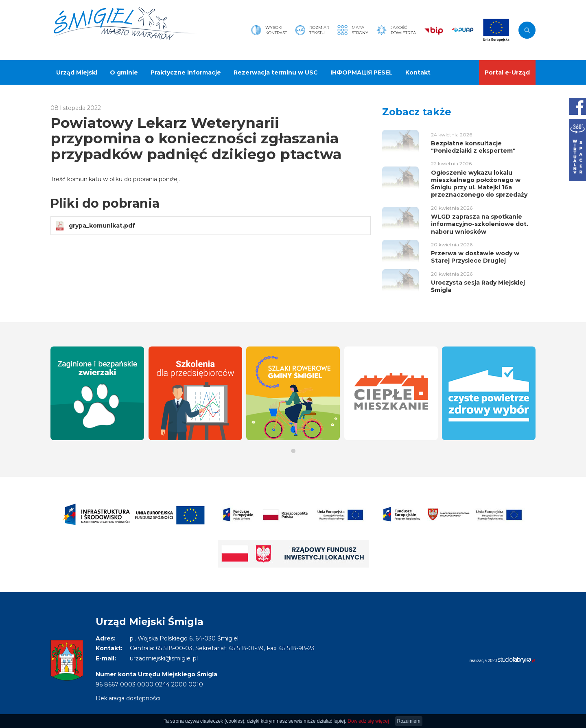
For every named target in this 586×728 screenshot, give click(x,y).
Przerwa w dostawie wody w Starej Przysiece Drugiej (475, 257)
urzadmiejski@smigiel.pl (164, 658)
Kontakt (418, 72)
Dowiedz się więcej (368, 721)
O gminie (124, 72)
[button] (293, 451)
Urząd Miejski (77, 72)
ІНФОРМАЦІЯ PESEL (362, 72)
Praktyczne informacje (186, 72)
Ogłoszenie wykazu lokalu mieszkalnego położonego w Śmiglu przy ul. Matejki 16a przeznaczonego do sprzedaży (479, 184)
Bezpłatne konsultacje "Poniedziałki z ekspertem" (473, 147)
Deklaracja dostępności (128, 698)
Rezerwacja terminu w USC (276, 72)
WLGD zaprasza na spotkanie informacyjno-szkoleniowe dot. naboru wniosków (480, 224)
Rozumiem (409, 721)
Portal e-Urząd (507, 72)
